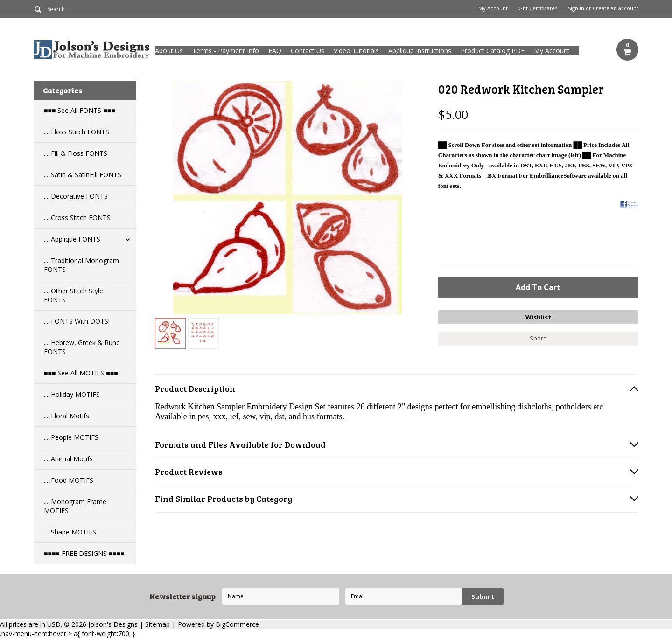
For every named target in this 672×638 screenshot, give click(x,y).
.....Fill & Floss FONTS (76, 153)
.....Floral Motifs (66, 416)
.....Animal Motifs (68, 459)
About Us (169, 51)
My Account (493, 8)
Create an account (616, 8)
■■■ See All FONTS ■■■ (80, 110)
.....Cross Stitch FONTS (77, 218)
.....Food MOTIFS (69, 480)
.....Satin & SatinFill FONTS (83, 175)
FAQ (275, 51)
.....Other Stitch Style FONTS (73, 295)
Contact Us (308, 51)
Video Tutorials (356, 51)
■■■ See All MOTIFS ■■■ (81, 373)
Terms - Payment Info (226, 51)
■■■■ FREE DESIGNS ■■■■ (84, 553)
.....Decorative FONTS (76, 196)
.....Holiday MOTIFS (72, 394)
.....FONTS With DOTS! (77, 321)
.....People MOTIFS (71, 437)
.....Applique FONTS (72, 239)
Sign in (576, 8)
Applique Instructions (420, 51)
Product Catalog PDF (493, 51)
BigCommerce (237, 624)
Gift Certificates (538, 8)
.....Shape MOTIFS (70, 532)
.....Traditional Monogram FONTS (81, 265)
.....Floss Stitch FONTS (77, 132)
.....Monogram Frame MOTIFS (75, 506)
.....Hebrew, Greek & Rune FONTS (82, 347)
